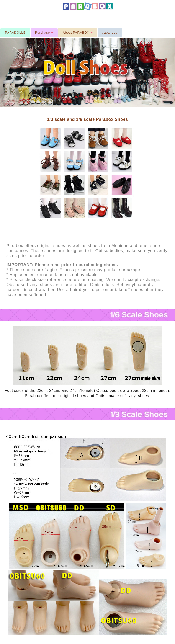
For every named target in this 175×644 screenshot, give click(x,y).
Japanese (110, 33)
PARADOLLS (15, 33)
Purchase (45, 34)
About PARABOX (78, 34)
